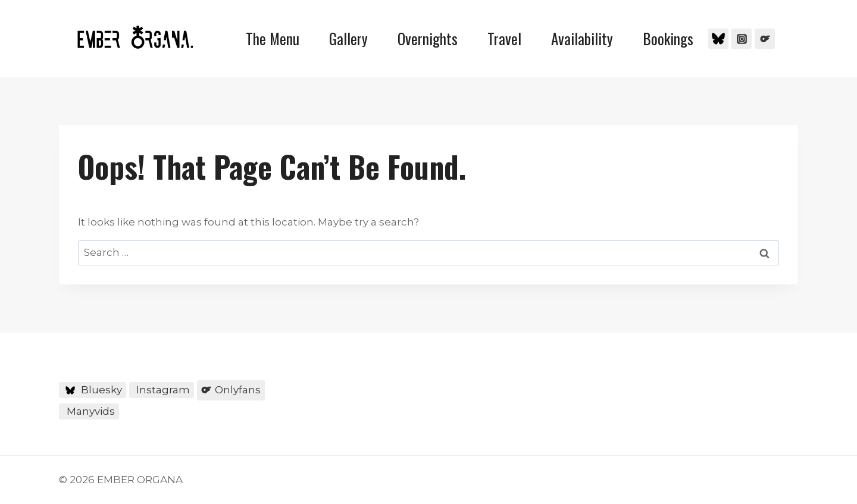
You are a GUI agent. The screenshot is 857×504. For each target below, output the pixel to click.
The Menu (273, 38)
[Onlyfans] (765, 39)
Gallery (348, 38)
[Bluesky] (718, 39)
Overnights (428, 38)
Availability (582, 38)
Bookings (668, 38)
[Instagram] (742, 39)
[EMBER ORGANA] (135, 37)
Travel (504, 38)
